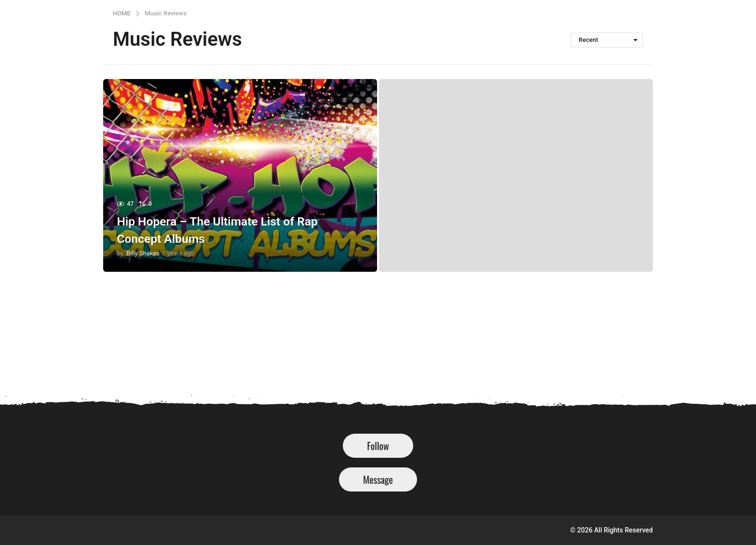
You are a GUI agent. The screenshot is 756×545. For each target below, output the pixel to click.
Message (378, 479)
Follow (378, 446)
